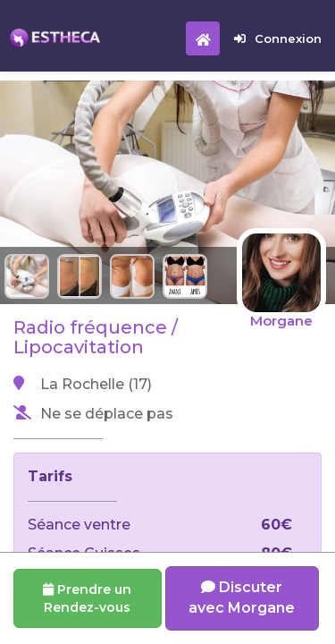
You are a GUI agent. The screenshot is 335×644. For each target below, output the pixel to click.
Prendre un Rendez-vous (87, 598)
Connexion (278, 38)
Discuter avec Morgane (242, 597)
